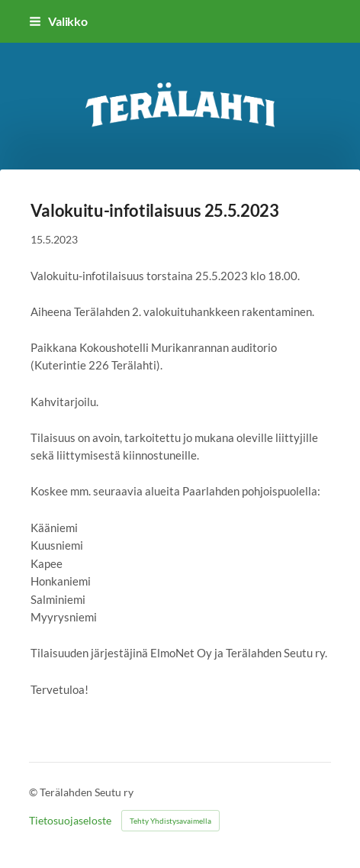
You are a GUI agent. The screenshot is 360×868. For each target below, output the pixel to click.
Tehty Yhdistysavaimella (170, 821)
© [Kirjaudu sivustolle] (34, 792)
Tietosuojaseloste (70, 821)
